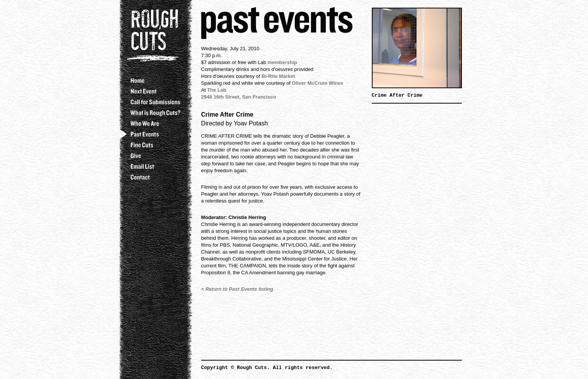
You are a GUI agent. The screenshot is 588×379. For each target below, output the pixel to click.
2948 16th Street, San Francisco (239, 97)
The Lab (217, 90)
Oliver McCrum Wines (318, 83)
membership (282, 62)
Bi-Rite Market (278, 76)
